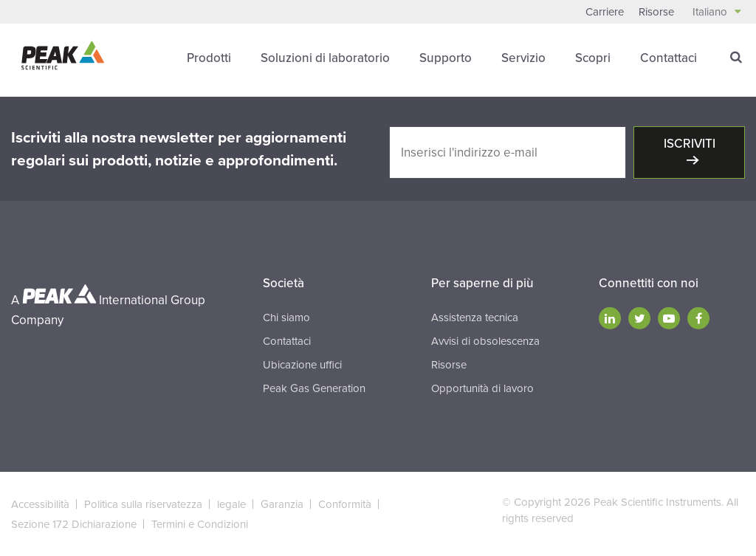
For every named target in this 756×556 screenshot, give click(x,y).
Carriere (605, 12)
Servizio (523, 58)
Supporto (446, 58)
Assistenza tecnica (475, 318)
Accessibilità (40, 504)
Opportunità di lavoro (482, 388)
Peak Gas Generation (314, 388)
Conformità (345, 504)
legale (231, 504)
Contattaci (669, 58)
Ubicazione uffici (302, 365)
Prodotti (209, 58)
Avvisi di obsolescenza (485, 341)
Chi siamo (286, 318)
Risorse (656, 12)
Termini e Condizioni (200, 524)
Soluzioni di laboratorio (325, 58)
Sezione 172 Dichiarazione (74, 524)
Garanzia (282, 504)
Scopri (593, 58)
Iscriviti (690, 144)
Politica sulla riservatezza (143, 504)
